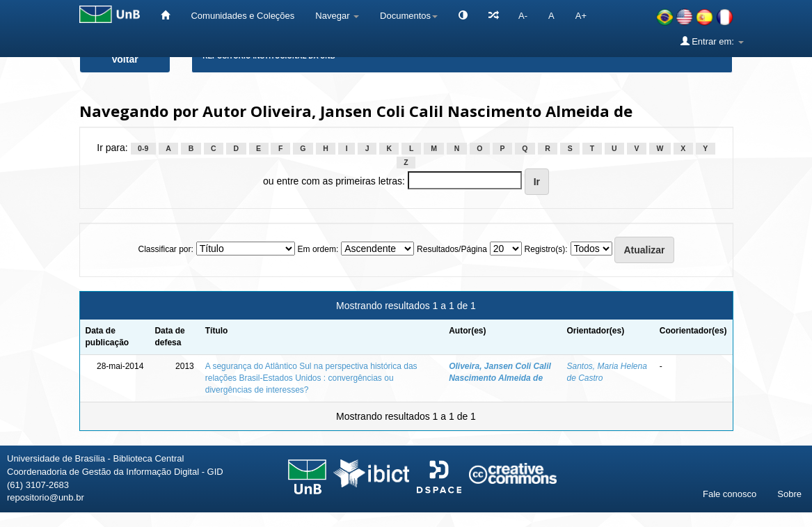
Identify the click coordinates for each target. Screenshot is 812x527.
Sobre (789, 494)
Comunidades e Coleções (242, 16)
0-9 (143, 148)
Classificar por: (165, 249)
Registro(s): (546, 249)
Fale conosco (730, 494)
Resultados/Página (452, 249)
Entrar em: (712, 41)
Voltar (125, 59)
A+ (581, 16)
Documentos (409, 16)
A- (523, 16)
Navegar (337, 16)
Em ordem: (318, 249)
